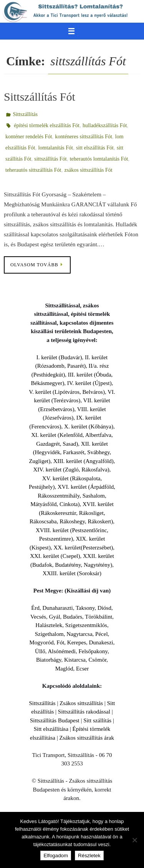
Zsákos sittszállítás (81, 703)
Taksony (85, 608)
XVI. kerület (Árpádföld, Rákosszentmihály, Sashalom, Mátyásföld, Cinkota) (73, 495)
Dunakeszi (101, 642)
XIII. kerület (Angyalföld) (84, 461)
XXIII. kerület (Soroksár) (72, 573)
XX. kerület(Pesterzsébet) (83, 548)
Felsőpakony (93, 651)
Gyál (54, 617)
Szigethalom (49, 634)
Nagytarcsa (79, 634)
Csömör (97, 660)
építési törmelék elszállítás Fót (47, 125)
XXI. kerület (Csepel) (55, 556)
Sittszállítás (25, 114)
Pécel (101, 634)
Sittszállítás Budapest (55, 720)
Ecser (82, 669)
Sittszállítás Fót (40, 97)
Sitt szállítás (97, 720)
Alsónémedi (62, 651)
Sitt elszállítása (51, 729)
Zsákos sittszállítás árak (86, 738)
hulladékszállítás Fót (105, 125)
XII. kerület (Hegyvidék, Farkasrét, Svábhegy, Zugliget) (70, 452)
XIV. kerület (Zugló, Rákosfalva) (71, 470)
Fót (60, 642)
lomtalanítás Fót (55, 148)
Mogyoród (41, 642)
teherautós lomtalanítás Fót (99, 159)
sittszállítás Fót (50, 159)
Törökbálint (98, 617)
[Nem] (134, 840)
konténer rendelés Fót (29, 137)
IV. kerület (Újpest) (89, 383)
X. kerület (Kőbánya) (89, 427)
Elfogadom (56, 856)
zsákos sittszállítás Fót (88, 170)
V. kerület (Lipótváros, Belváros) (67, 392)
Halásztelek (49, 625)
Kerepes (77, 642)
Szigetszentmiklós (86, 625)
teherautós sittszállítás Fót (33, 170)
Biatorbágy (49, 660)
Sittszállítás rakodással (84, 712)
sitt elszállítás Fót (95, 148)
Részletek (89, 856)
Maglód (64, 669)
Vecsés (38, 617)
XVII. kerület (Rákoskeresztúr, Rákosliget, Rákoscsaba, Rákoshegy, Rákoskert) (72, 513)
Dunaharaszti (58, 608)
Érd (35, 608)
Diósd (104, 608)
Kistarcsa (75, 660)
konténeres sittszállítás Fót (84, 137)
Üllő (40, 651)
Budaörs (73, 617)
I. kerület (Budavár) (59, 357)
